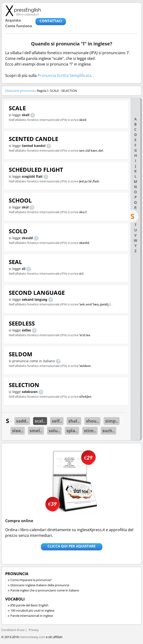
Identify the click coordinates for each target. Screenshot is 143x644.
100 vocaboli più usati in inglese (32, 610)
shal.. (74, 421)
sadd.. (22, 421)
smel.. (36, 431)
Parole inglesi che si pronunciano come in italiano (45, 590)
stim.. (90, 431)
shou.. (92, 421)
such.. (108, 431)
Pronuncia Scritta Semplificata (64, 75)
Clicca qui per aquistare (71, 546)
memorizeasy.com (32, 637)
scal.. (40, 421)
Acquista (13, 20)
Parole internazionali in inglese (32, 616)
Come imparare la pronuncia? (31, 580)
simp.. (112, 421)
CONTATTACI (51, 21)
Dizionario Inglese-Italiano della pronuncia (40, 585)
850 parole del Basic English (29, 605)
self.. (57, 421)
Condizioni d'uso (13, 630)
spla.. (72, 431)
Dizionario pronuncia (20, 91)
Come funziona (19, 26)
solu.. (54, 431)
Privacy (34, 630)
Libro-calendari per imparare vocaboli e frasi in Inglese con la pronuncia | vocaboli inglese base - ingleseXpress (23, 11)
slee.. (18, 431)
